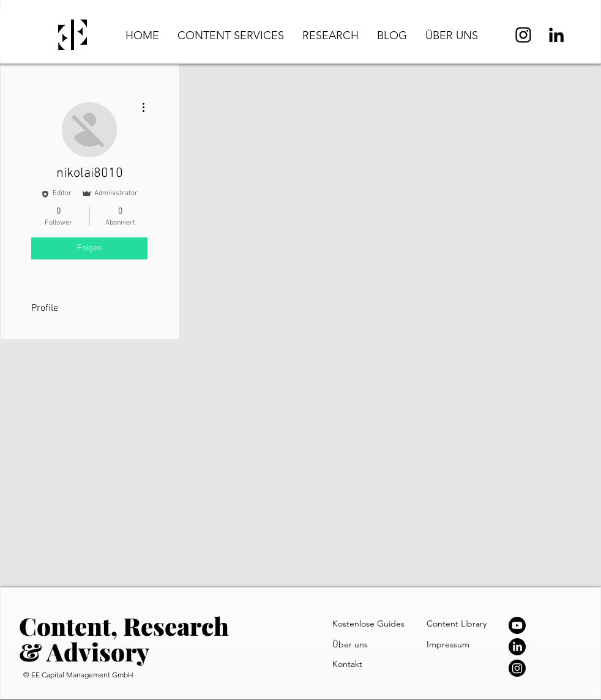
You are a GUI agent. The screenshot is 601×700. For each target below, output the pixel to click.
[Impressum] (454, 644)
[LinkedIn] (556, 35)
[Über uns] (360, 644)
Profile (45, 308)
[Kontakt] (362, 664)
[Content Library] (466, 624)
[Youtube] (517, 625)
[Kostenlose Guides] (371, 624)
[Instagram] (523, 35)
